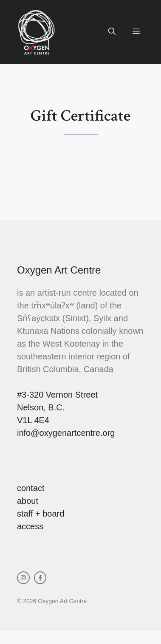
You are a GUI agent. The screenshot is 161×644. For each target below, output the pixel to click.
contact (31, 488)
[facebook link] (40, 578)
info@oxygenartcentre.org (66, 433)
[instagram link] (23, 578)
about (28, 501)
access (30, 526)
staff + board (41, 514)
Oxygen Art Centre (59, 270)
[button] (112, 32)
